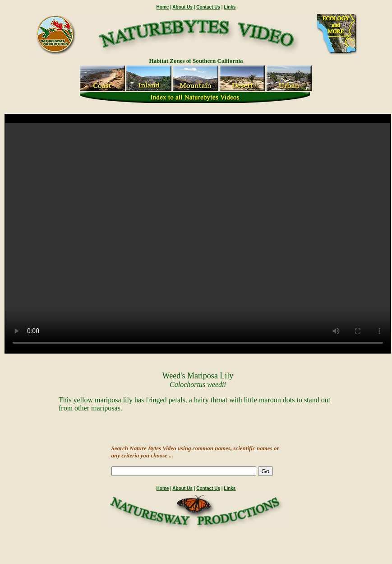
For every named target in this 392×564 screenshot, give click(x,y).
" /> (198, 238)
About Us (182, 7)
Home (163, 7)
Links (230, 7)
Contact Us (208, 7)
